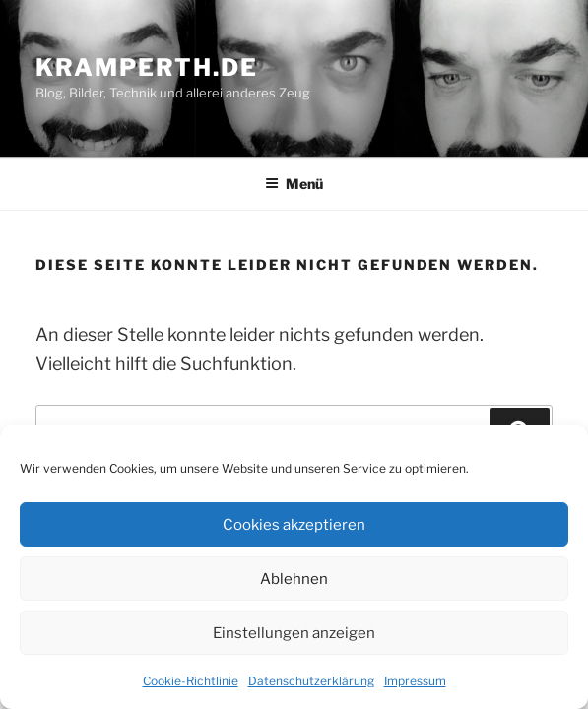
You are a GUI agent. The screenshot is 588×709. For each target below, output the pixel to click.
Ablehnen (294, 579)
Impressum (415, 681)
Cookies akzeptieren (294, 525)
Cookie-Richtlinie (191, 681)
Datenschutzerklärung (311, 681)
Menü (294, 184)
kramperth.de (147, 67)
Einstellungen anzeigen (294, 633)
